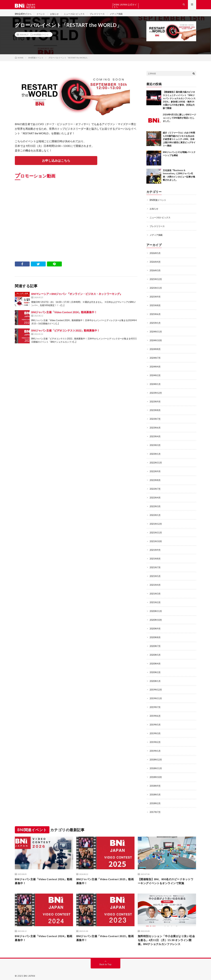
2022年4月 (155, 498)
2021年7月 (155, 566)
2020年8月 (155, 635)
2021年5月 (155, 575)
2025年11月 (156, 292)
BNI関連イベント (41, 40)
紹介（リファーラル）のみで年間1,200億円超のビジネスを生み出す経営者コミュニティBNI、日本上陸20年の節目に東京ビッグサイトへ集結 (179, 144)
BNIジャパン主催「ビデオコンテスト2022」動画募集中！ (66, 336)
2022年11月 (156, 463)
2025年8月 (155, 309)
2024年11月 (156, 335)
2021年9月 (155, 549)
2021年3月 (155, 592)
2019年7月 (155, 704)
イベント (42, 16)
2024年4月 (155, 369)
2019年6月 (155, 712)
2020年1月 (155, 678)
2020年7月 (155, 644)
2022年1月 (155, 515)
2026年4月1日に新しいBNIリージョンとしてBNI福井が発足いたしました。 (179, 123)
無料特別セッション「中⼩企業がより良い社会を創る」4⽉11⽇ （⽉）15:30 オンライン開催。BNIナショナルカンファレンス (167, 936)
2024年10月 (156, 343)
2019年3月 (155, 729)
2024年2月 (155, 378)
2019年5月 (155, 721)
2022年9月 (155, 472)
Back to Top (106, 961)
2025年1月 (155, 326)
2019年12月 (156, 686)
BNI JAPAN (29, 973)
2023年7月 (155, 420)
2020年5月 (155, 652)
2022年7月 (155, 489)
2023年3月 (155, 446)
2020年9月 (155, 626)
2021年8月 (155, 558)
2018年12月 (156, 755)
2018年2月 (155, 798)
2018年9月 (155, 781)
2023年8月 (155, 412)
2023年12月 (156, 395)
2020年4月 (155, 661)
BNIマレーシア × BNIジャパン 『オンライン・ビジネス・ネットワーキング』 (77, 300)
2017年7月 (155, 807)
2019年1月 (155, 746)
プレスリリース (102, 16)
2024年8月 (155, 352)
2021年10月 (156, 541)
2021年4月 (155, 583)
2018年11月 (156, 764)
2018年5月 (155, 789)
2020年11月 (156, 609)
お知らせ (57, 16)
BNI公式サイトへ (24, 16)
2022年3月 (155, 506)
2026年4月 (155, 266)
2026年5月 (155, 257)
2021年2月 (155, 601)
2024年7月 (155, 360)
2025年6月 (155, 318)
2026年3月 (155, 275)
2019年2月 (155, 738)
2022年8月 (155, 481)
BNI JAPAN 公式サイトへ (125, 6)
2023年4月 (155, 438)
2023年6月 (155, 429)
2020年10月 (156, 618)
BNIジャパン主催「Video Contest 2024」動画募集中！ (64, 318)
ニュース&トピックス (78, 16)
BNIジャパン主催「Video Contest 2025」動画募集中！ (105, 876)
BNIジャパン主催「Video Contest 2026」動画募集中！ (44, 876)
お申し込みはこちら (56, 166)
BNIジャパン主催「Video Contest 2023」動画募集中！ (105, 934)
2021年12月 (156, 523)
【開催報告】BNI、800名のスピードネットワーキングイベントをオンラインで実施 (167, 876)
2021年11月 (156, 532)
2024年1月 (155, 386)
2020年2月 (155, 669)
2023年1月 (155, 455)
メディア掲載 (122, 16)
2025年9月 (155, 300)
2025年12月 (156, 283)
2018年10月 (156, 772)
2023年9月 (155, 403)
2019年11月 (156, 695)
